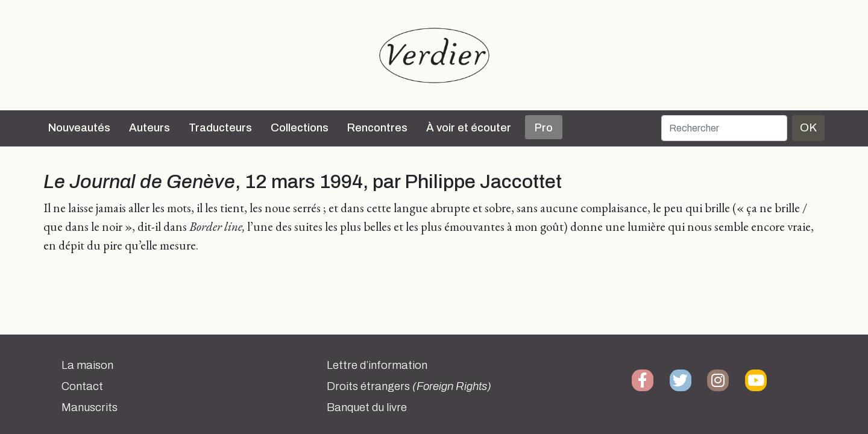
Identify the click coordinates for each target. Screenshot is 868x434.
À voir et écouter (469, 128)
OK (808, 127)
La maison (87, 365)
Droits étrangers (409, 386)
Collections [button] (300, 128)
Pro (544, 128)
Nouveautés (79, 128)
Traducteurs (220, 128)
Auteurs (149, 128)
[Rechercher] (724, 128)
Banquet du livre (367, 407)
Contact (82, 386)
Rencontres (377, 128)
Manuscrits (90, 407)
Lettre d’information (377, 365)
